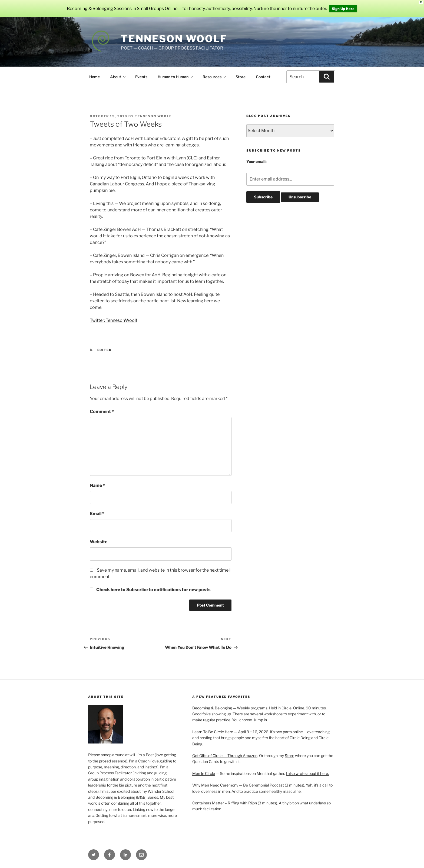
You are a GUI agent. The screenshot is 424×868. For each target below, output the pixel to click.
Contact (263, 77)
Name (97, 485)
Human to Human (176, 77)
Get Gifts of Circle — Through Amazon (225, 756)
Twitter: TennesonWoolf (114, 320)
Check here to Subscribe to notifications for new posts (150, 590)
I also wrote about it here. (307, 773)
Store (241, 77)
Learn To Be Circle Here (213, 732)
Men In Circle (204, 773)
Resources (215, 77)
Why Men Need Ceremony (215, 785)
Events (141, 77)
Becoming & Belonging (212, 708)
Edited (105, 350)
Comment (102, 412)
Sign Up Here (343, 9)
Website (99, 542)
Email (97, 514)
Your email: (256, 161)
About (118, 77)
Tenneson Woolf (174, 39)
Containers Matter (208, 803)
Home (95, 77)
